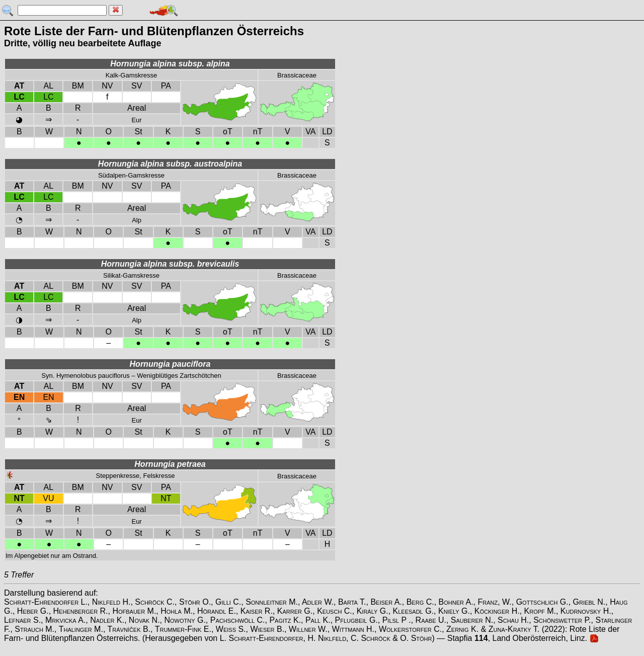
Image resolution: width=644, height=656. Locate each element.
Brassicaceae (297, 75)
